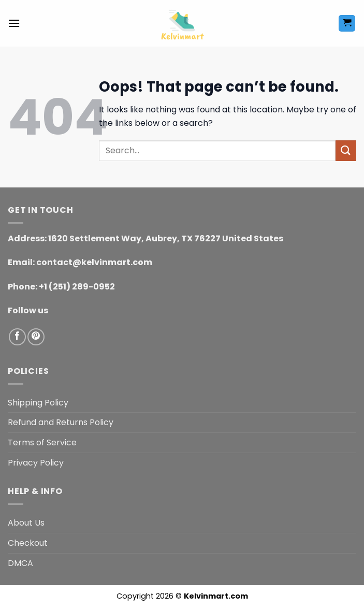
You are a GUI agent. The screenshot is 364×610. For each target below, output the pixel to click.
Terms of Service (42, 442)
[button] (14, 23)
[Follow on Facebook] (17, 337)
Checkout (28, 543)
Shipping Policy (38, 403)
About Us (26, 523)
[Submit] (346, 150)
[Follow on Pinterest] (36, 337)
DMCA (20, 563)
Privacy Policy (36, 463)
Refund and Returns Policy (61, 422)
